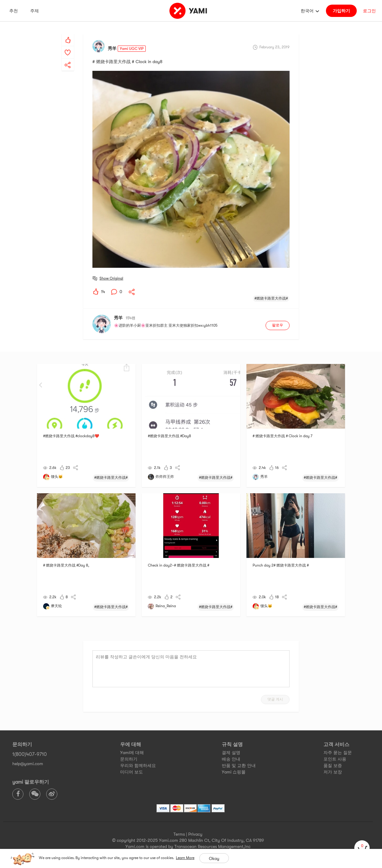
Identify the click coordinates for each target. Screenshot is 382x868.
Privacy (195, 834)
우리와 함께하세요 (138, 765)
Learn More (185, 858)
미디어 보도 (132, 772)
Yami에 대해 (132, 753)
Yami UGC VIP (132, 49)
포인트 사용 (335, 759)
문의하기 (129, 759)
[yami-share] (68, 59)
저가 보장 (333, 772)
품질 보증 (333, 765)
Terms (179, 834)
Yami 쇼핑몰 (234, 772)
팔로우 (278, 325)
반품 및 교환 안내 (239, 765)
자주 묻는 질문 (338, 753)
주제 (35, 11)
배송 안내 (231, 759)
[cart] (362, 848)
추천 (14, 11)
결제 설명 (231, 753)
